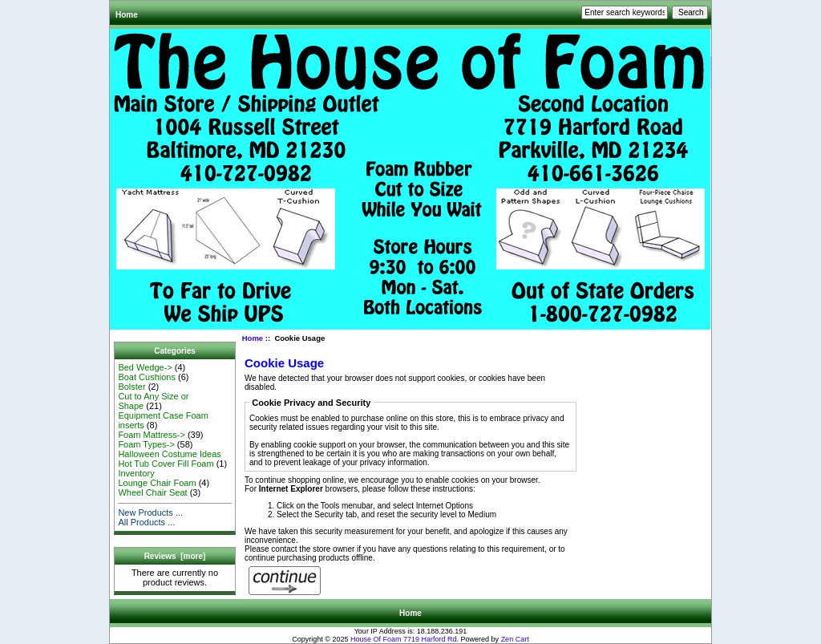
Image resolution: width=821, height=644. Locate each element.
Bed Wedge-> (145, 367)
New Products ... (150, 512)
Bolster (131, 387)
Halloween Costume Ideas (169, 454)
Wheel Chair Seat (152, 492)
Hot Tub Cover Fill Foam (166, 464)
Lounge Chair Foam (157, 483)
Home (127, 15)
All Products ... (146, 522)
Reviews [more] (175, 556)
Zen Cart (515, 639)
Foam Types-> (146, 444)
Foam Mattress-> (151, 435)
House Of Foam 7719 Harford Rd (404, 639)
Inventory (136, 473)
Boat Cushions (147, 377)
